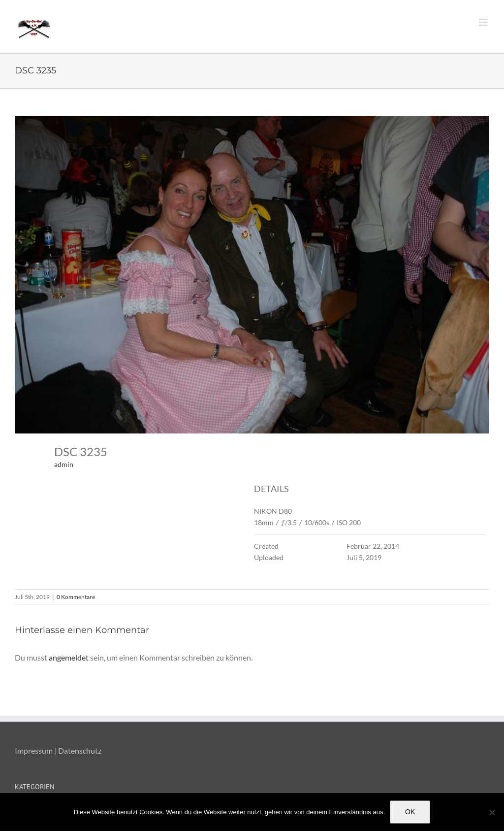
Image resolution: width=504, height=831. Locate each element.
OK (410, 812)
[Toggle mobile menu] (484, 22)
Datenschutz (80, 750)
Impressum (34, 750)
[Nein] (492, 812)
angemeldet (69, 657)
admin (64, 464)
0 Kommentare (76, 597)
